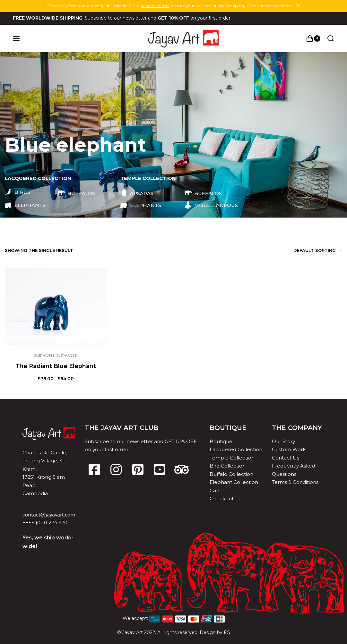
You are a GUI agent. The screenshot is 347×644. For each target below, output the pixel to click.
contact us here (155, 6)
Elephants (45, 356)
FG (227, 632)
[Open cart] (313, 39)
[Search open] (331, 39)
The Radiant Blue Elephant (56, 366)
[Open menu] (16, 39)
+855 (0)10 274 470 (45, 523)
